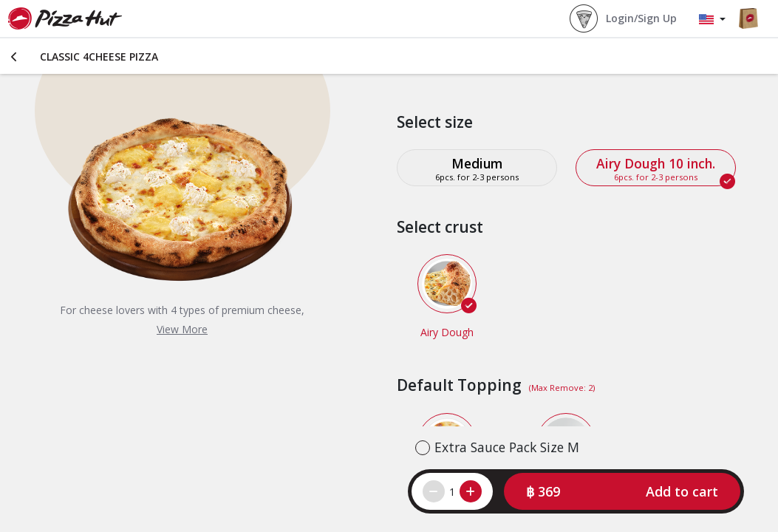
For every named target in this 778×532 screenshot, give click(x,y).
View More (182, 329)
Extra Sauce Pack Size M (507, 447)
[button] (622, 491)
